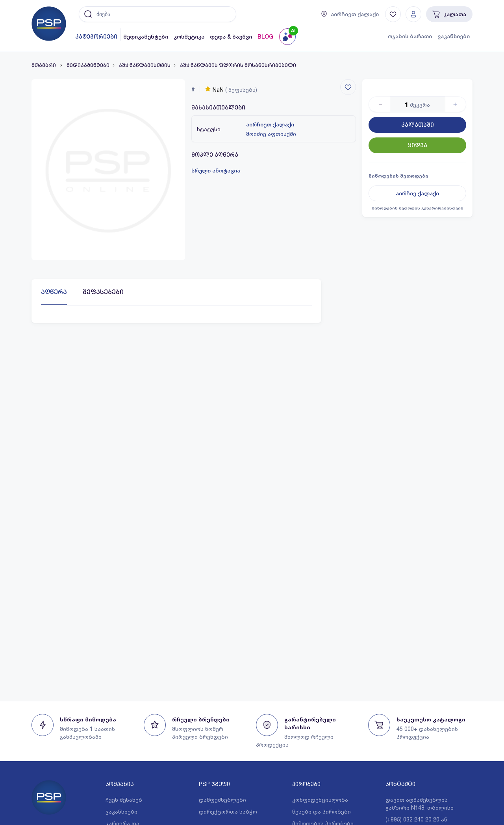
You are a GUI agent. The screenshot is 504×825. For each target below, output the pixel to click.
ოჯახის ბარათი (410, 36)
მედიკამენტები (146, 37)
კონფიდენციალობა (320, 800)
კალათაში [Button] (418, 125)
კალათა (449, 14)
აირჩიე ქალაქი (417, 193)
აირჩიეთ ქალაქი (270, 124)
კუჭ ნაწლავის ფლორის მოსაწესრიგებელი (238, 65)
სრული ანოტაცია (216, 171)
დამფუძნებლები (222, 800)
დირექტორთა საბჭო (228, 811)
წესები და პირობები (321, 811)
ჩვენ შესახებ (124, 800)
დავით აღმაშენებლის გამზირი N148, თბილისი (420, 804)
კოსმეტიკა (189, 37)
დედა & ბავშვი (231, 37)
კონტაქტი (400, 784)
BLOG (265, 37)
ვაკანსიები (454, 36)
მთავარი (44, 65)
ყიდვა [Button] (418, 145)
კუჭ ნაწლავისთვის (145, 65)
